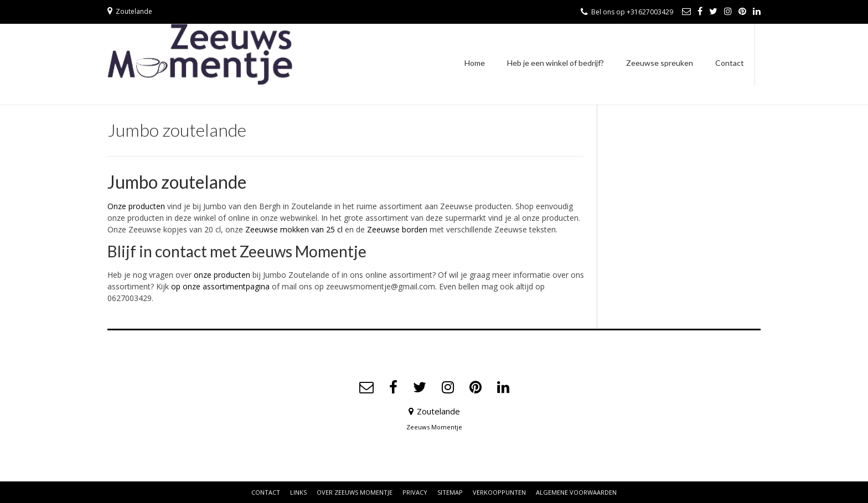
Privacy (415, 492)
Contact (730, 63)
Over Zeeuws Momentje (355, 492)
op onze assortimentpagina (220, 286)
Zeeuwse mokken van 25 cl (294, 229)
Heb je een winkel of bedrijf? (556, 63)
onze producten (222, 275)
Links (298, 492)
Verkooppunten (499, 492)
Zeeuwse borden (397, 229)
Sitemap (450, 492)
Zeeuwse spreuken (660, 63)
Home (475, 63)
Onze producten (136, 206)
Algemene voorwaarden (576, 492)
